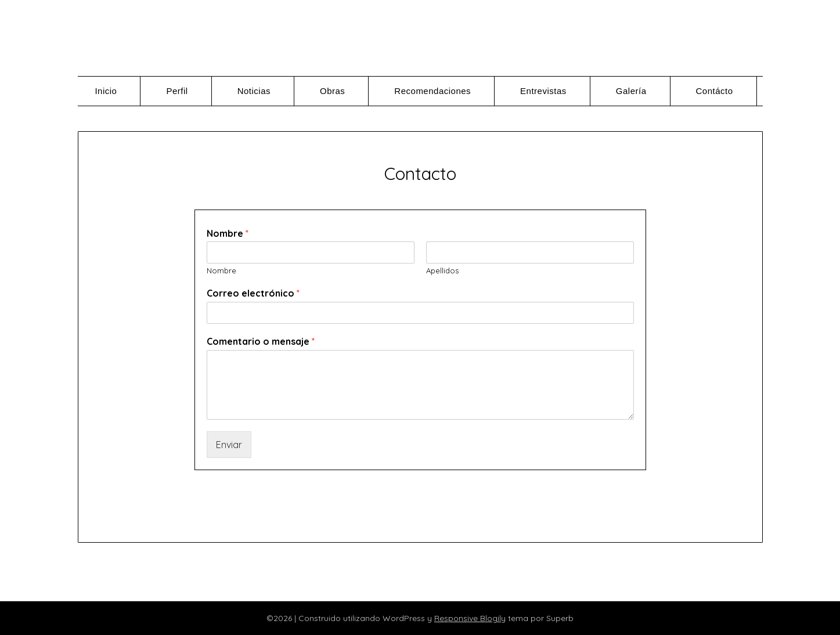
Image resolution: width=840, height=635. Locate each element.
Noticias (254, 91)
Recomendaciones (432, 91)
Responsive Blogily (470, 618)
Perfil (177, 91)
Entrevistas (543, 91)
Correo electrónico (253, 293)
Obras (332, 91)
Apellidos (442, 270)
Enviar (229, 445)
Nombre (228, 233)
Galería (631, 91)
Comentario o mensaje (261, 341)
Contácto (715, 91)
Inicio (106, 91)
